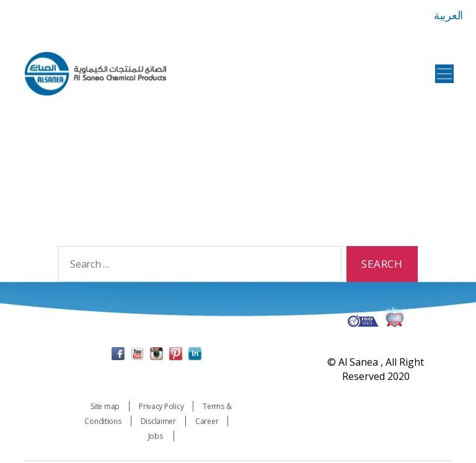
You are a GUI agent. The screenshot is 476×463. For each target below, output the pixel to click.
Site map (105, 408)
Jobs (156, 438)
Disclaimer (158, 423)
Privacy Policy (161, 408)
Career (207, 423)
